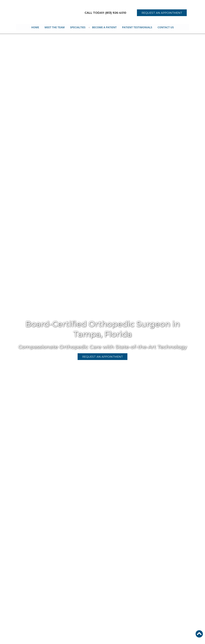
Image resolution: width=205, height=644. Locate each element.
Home (35, 27)
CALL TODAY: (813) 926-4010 (106, 13)
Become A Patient (105, 27)
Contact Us (167, 27)
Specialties (78, 27)
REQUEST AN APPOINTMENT (162, 13)
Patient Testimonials (138, 27)
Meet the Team (54, 27)
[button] (199, 634)
